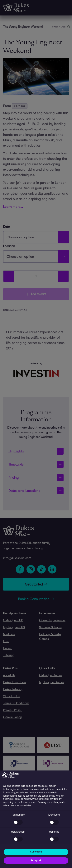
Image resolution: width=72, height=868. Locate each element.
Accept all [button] (36, 860)
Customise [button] (36, 852)
